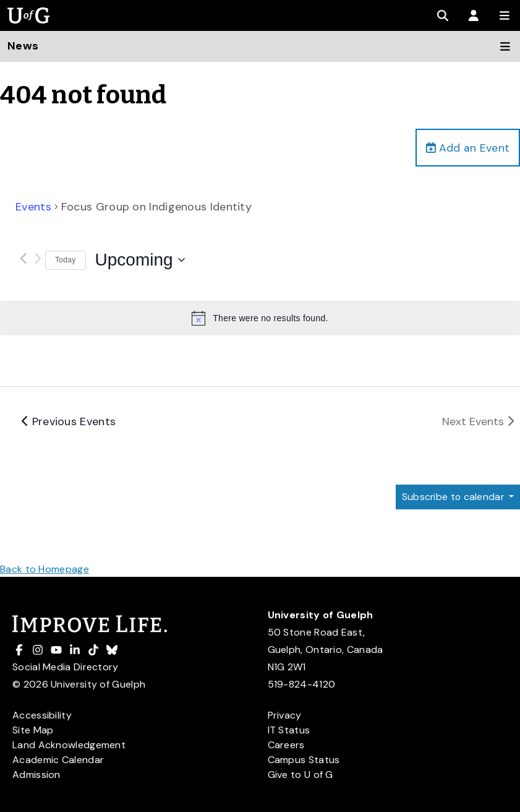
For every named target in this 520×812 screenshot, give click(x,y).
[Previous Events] (23, 259)
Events (33, 207)
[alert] (260, 319)
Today (66, 261)
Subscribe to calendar (453, 497)
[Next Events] (38, 259)
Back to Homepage (45, 569)
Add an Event (467, 148)
